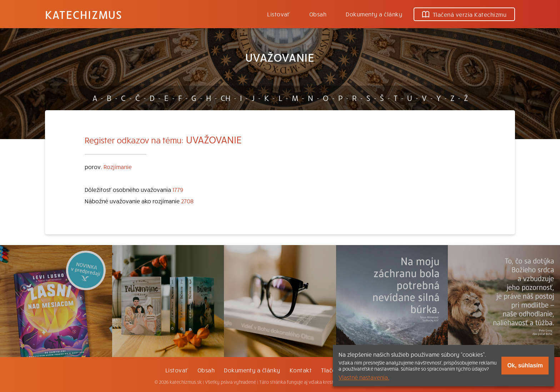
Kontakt (301, 370)
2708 (187, 201)
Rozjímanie (118, 167)
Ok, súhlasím (525, 365)
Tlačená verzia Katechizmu (464, 14)
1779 (178, 189)
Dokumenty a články (374, 14)
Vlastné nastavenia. (364, 377)
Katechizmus (84, 14)
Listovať (279, 14)
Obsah (318, 14)
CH (226, 98)
